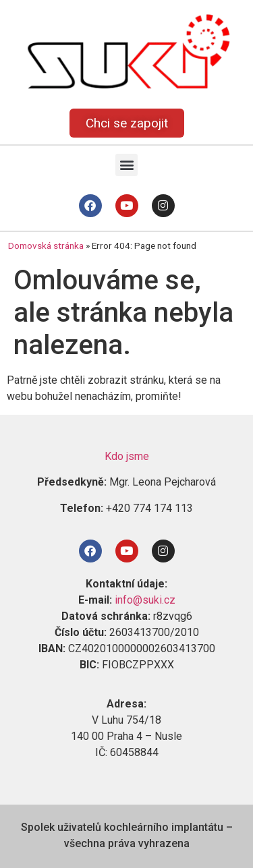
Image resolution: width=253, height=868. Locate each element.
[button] (126, 165)
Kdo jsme (127, 456)
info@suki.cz (145, 600)
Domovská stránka (46, 245)
